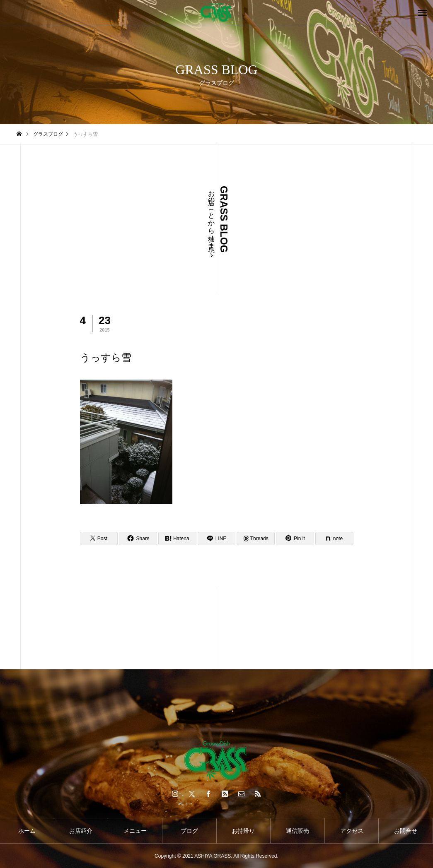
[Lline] (217, 539)
